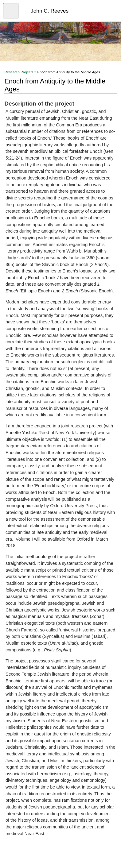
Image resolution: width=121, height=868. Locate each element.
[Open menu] (11, 11)
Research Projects (19, 72)
